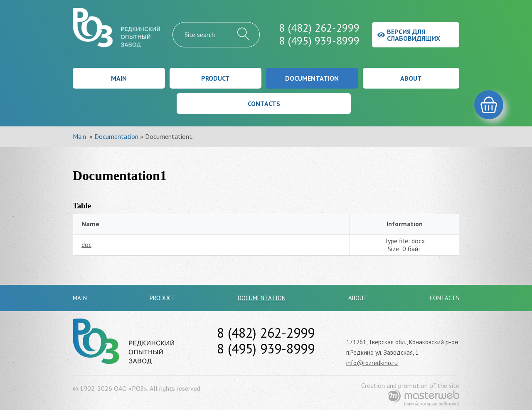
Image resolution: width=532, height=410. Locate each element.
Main (119, 78)
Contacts (264, 104)
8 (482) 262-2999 (319, 28)
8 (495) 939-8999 (319, 41)
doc (86, 245)
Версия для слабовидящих (409, 35)
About (411, 78)
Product (216, 78)
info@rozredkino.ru (372, 363)
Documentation (312, 78)
